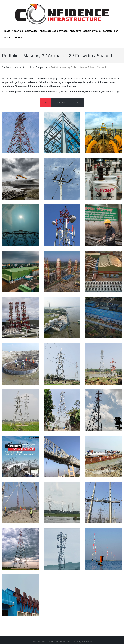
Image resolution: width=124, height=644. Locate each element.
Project (76, 103)
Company (60, 103)
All (46, 103)
